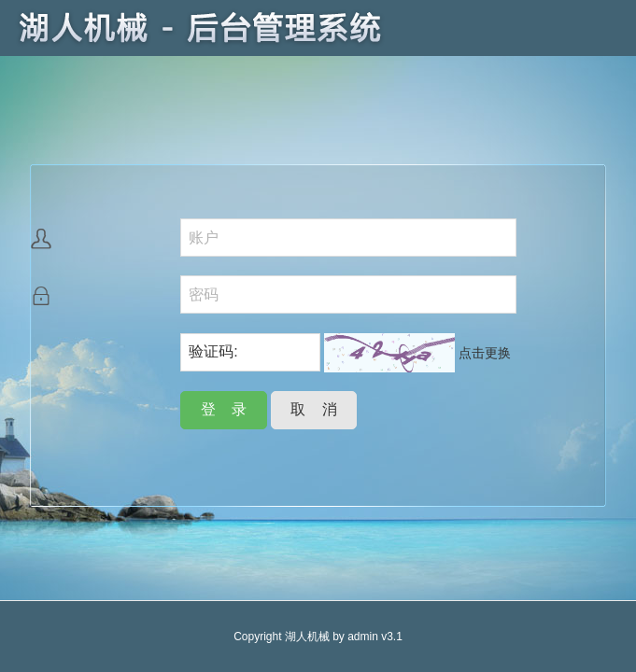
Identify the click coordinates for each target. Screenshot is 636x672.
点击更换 (485, 353)
